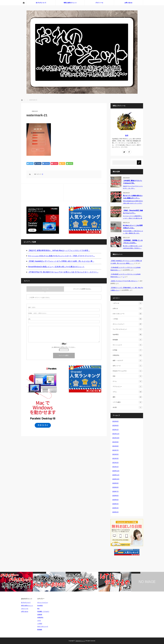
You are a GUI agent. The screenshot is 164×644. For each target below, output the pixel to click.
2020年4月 (115, 504)
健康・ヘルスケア (128, 361)
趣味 (128, 397)
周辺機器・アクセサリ (43, 611)
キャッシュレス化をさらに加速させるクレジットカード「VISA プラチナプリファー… (61, 256)
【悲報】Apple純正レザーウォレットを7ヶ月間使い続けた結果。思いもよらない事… (61, 261)
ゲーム (128, 381)
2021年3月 (115, 458)
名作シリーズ (128, 366)
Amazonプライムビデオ (128, 371)
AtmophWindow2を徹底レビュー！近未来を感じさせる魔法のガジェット (56, 267)
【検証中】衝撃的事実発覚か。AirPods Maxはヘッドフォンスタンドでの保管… (59, 251)
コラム (128, 392)
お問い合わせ (128, 3)
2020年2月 (115, 512)
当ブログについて (41, 3)
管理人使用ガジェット (70, 3)
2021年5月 (115, 454)
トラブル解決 (128, 402)
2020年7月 (115, 491)
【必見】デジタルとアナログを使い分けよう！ (124, 281)
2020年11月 (116, 475)
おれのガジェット (80, 641)
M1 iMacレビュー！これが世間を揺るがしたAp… (133, 227)
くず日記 (128, 319)
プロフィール (99, 3)
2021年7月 (115, 450)
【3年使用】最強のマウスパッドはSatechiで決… (133, 182)
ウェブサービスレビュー (128, 329)
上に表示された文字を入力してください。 (64, 347)
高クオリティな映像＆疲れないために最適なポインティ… (133, 197)
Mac (38, 609)
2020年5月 (115, 500)
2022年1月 (115, 430)
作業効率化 (128, 355)
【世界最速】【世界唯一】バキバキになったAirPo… (133, 242)
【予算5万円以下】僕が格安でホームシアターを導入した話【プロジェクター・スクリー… (63, 272)
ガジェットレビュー (128, 324)
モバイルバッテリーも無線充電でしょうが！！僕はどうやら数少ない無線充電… (133, 218)
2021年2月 (115, 463)
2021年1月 (115, 467)
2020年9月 (115, 483)
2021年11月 (116, 434)
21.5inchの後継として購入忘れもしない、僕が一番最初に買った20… (133, 232)
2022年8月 (115, 421)
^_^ (124, 277)
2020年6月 (115, 496)
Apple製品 (128, 334)
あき (127, 135)
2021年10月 (116, 438)
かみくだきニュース (128, 314)
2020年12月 (116, 471)
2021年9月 (115, 442)
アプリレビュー (128, 387)
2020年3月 (115, 508)
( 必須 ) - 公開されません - (38, 313)
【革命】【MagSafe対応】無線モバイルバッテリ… (133, 212)
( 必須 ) (32, 308)
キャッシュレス (128, 345)
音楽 (128, 376)
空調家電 (40, 614)
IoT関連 (128, 350)
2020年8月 (115, 487)
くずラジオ (128, 303)
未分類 (128, 407)
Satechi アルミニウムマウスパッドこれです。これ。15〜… (133, 187)
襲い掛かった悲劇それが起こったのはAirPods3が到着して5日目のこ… (133, 247)
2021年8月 (115, 446)
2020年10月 (116, 479)
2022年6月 (115, 425)
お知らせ (128, 308)
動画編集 (128, 340)
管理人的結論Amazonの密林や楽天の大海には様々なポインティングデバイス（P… (133, 203)
